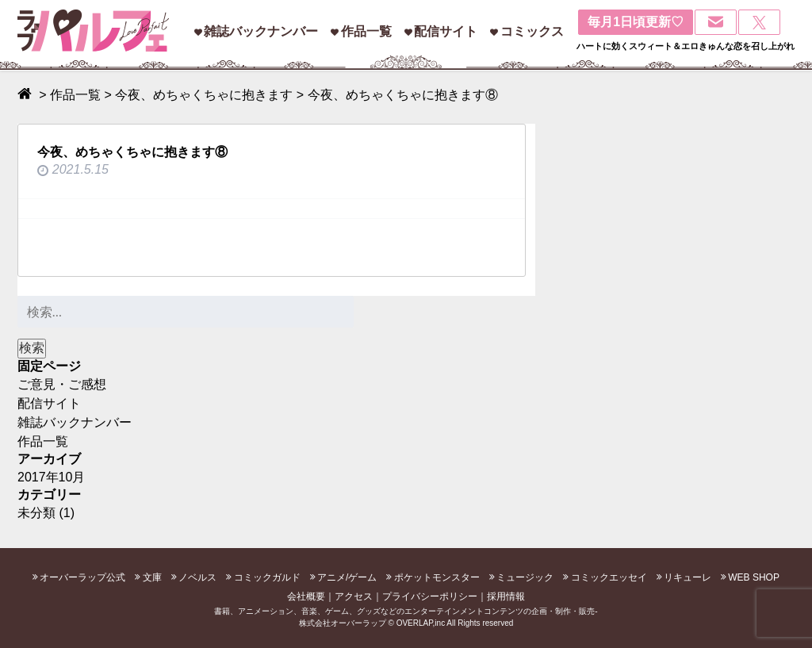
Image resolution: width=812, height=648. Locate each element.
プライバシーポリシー (430, 596)
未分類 (36, 513)
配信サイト (446, 31)
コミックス (532, 31)
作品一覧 (366, 31)
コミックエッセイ (609, 577)
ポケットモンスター (437, 577)
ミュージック (525, 577)
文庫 (152, 577)
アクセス (354, 596)
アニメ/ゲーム (347, 577)
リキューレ (688, 577)
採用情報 (506, 596)
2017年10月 (51, 477)
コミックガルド (267, 577)
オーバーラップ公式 (82, 577)
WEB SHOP (754, 577)
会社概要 (306, 596)
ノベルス (197, 577)
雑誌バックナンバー (261, 31)
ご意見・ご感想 (62, 384)
